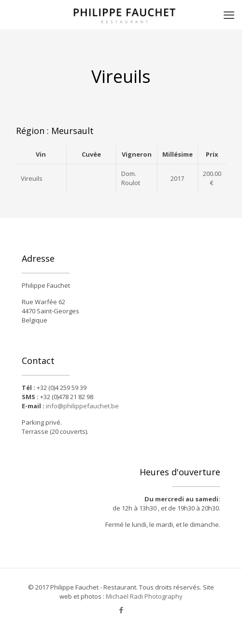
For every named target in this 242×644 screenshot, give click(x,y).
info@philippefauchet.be (82, 406)
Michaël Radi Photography (144, 596)
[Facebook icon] (121, 610)
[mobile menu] (229, 14)
